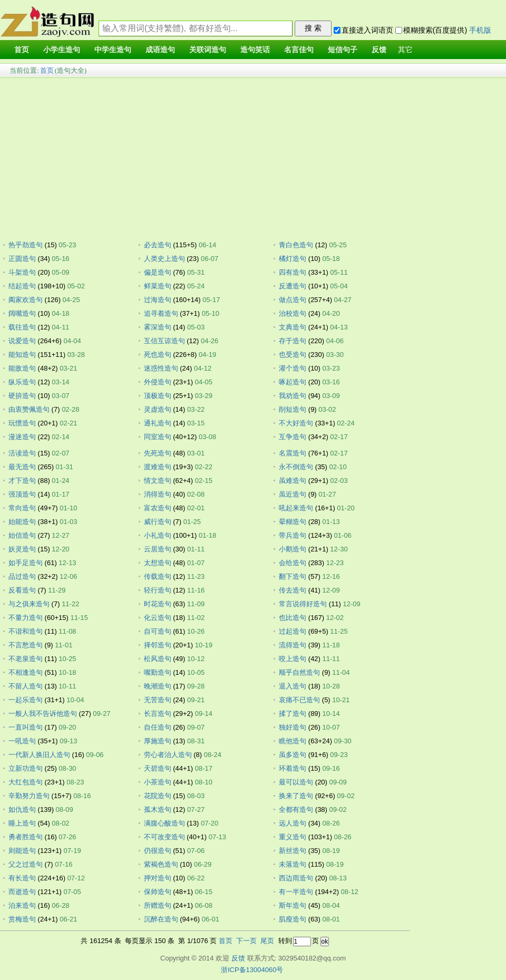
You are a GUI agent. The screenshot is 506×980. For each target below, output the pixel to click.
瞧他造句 (293, 741)
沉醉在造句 (161, 919)
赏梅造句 (22, 919)
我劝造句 (293, 396)
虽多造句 (293, 755)
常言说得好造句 (303, 604)
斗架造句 (22, 272)
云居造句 (158, 549)
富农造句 (158, 508)
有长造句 (22, 878)
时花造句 (158, 604)
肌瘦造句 (293, 919)
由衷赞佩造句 (29, 409)
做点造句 (293, 300)
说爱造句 (22, 341)
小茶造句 (158, 782)
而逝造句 (22, 892)
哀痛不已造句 (299, 700)
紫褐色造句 (161, 864)
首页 (47, 70)
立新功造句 (26, 768)
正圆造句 (22, 259)
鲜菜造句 (158, 286)
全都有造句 (296, 809)
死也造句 (158, 355)
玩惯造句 (22, 423)
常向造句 (22, 508)
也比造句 (293, 618)
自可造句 (158, 631)
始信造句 (22, 535)
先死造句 (158, 453)
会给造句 (293, 563)
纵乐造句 (22, 382)
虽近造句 (293, 494)
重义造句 (293, 837)
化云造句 (158, 618)
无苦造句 (158, 700)
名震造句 (293, 453)
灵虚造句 (158, 409)
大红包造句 (26, 782)
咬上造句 (293, 659)
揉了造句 (293, 714)
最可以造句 (296, 782)
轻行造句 (158, 590)
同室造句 (158, 437)
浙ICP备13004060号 (252, 970)
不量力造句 (26, 618)
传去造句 (293, 590)
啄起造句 (293, 382)
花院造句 (158, 796)
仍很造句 (158, 851)
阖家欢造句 (26, 300)
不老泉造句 (26, 659)
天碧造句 (158, 768)
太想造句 (158, 563)
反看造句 (22, 590)
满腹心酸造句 (164, 823)
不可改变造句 (164, 837)
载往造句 (22, 327)
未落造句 (293, 864)
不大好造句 (296, 423)
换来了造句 (296, 796)
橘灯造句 (293, 259)
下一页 (246, 941)
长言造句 (158, 714)
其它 (405, 50)
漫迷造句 (22, 437)
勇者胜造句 (26, 837)
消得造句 (158, 494)
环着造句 (293, 768)
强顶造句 (22, 494)
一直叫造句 (26, 727)
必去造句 (158, 245)
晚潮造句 (158, 686)
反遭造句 (293, 286)
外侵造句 (158, 382)
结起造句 (22, 286)
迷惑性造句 (161, 368)
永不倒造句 (296, 467)
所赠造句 (158, 905)
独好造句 (293, 727)
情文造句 (158, 481)
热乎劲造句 (26, 245)
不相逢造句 (26, 672)
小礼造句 (158, 535)
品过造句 (22, 576)
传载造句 (158, 576)
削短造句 (293, 409)
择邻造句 (158, 645)
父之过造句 (26, 864)
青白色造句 (296, 245)
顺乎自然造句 (299, 672)
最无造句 (22, 467)
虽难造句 (293, 481)
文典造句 (293, 327)
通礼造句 (158, 423)
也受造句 (293, 355)
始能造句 (22, 522)
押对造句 (158, 878)
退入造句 (293, 686)
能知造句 (22, 355)
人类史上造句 (164, 259)
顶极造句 (158, 396)
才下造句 (22, 481)
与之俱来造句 (29, 604)
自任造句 (158, 727)
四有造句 (293, 272)
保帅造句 (158, 892)
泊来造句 (22, 905)
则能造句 (22, 851)
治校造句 (293, 313)
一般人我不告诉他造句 (43, 714)
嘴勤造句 (158, 672)
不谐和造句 (26, 631)
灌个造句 (293, 368)
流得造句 (293, 645)
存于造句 (293, 341)
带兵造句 (293, 535)
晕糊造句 (293, 522)
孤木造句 (158, 809)
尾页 (267, 941)
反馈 (238, 958)
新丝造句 (293, 851)
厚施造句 (158, 741)
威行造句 (158, 522)
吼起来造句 (296, 508)
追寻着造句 (161, 313)
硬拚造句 (22, 396)
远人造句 (293, 823)
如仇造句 (22, 809)
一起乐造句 (26, 700)
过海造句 (158, 300)
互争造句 (293, 437)
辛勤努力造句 (29, 796)
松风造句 (158, 659)
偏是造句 (158, 272)
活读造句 (22, 453)
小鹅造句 (293, 549)
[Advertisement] (253, 156)
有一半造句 (296, 892)
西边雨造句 (296, 878)
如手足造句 (26, 563)
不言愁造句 (26, 645)
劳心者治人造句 (168, 755)
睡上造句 (22, 823)
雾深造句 (158, 327)
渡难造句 (158, 467)
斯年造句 (293, 905)
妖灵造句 (22, 549)
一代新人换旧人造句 (39, 755)
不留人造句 (26, 686)
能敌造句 (22, 368)
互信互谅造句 (164, 341)
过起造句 (293, 631)
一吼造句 (22, 741)
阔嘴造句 (22, 313)
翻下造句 (293, 576)
